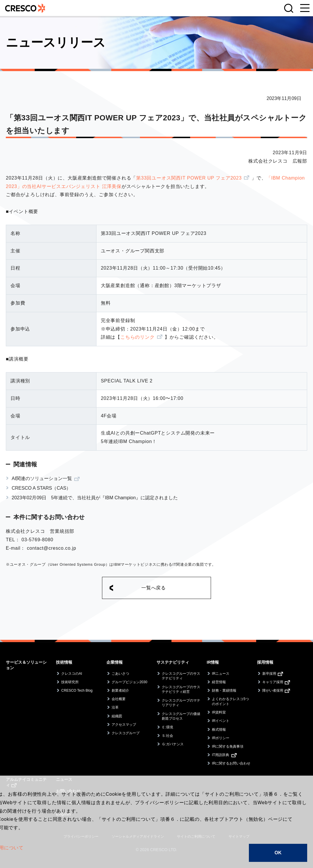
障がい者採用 (273, 690)
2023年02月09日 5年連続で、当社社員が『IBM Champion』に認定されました (95, 498)
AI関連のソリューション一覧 (42, 478)
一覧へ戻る (154, 588)
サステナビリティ (173, 662)
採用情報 (265, 662)
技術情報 (64, 662)
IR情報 (213, 662)
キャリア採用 (273, 682)
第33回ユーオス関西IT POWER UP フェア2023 (189, 178)
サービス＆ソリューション (26, 665)
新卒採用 (269, 674)
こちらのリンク (138, 337)
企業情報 (115, 662)
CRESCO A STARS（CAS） (41, 488)
